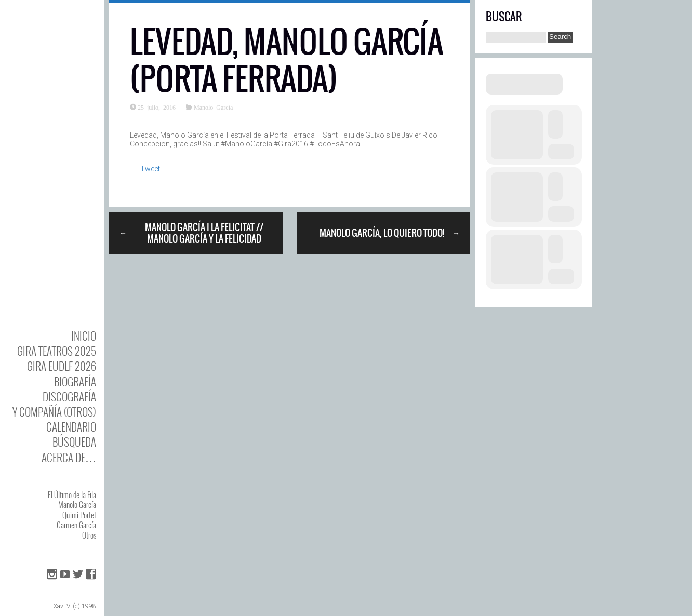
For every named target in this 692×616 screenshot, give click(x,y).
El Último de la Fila (72, 494)
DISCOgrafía (69, 397)
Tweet (150, 169)
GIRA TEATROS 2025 (57, 351)
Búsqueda (74, 442)
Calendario (71, 427)
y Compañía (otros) (54, 412)
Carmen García (76, 525)
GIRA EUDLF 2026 (62, 366)
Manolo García (77, 504)
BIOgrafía (75, 381)
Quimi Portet (79, 515)
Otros (89, 535)
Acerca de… (69, 457)
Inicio (84, 336)
